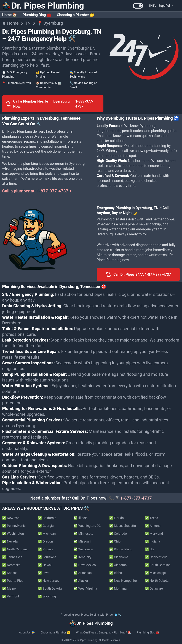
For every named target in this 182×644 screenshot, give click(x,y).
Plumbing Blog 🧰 (37, 15)
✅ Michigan (47, 534)
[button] (138, 6)
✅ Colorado (118, 534)
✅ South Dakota (50, 588)
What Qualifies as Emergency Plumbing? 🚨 (104, 632)
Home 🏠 (10, 15)
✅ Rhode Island (121, 549)
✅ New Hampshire (123, 581)
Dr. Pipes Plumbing (87, 640)
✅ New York (11, 518)
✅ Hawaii (45, 565)
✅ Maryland (154, 534)
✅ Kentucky (82, 557)
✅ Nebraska (11, 565)
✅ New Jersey (49, 581)
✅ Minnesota (84, 534)
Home (10, 23)
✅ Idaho (116, 573)
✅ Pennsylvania (14, 526)
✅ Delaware (154, 588)
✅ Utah (151, 549)
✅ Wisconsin (83, 549)
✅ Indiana (152, 541)
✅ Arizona (153, 526)
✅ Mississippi (155, 573)
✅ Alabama (118, 565)
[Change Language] (162, 6)
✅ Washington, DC (87, 526)
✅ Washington (13, 534)
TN (28, 23)
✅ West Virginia (85, 588)
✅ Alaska (81, 581)
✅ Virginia (46, 549)
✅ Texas (151, 518)
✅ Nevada (10, 541)
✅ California (47, 518)
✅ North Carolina (15, 549)
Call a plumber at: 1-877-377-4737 (37, 191)
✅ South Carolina (158, 565)
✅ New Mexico (85, 565)
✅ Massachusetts (122, 526)
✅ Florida (116, 518)
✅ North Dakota (157, 581)
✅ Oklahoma (119, 557)
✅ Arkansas (83, 573)
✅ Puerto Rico (13, 581)
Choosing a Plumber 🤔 (76, 15)
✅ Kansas (10, 573)
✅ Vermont (11, 596)
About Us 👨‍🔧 (27, 632)
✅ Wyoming (47, 596)
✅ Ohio (115, 541)
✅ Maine (9, 588)
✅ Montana (118, 588)
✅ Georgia (46, 526)
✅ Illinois (81, 518)
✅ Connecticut (156, 557)
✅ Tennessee (12, 557)
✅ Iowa (44, 573)
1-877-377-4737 (136, 498)
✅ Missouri (82, 541)
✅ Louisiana (47, 557)
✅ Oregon (45, 541)
